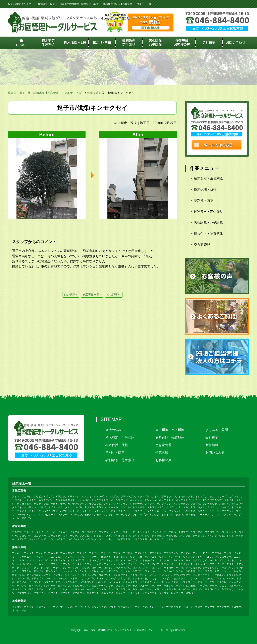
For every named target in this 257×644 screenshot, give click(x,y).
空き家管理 (202, 245)
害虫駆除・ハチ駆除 (208, 223)
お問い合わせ (213, 452)
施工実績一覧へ (92, 295)
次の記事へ (114, 295)
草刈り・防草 (204, 200)
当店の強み (112, 430)
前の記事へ (71, 295)
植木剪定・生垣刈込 (208, 178)
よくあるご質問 (215, 430)
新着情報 (210, 445)
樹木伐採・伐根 (205, 189)
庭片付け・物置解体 (208, 234)
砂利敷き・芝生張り (208, 211)
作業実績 (160, 452)
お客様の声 (162, 460)
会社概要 (210, 438)
